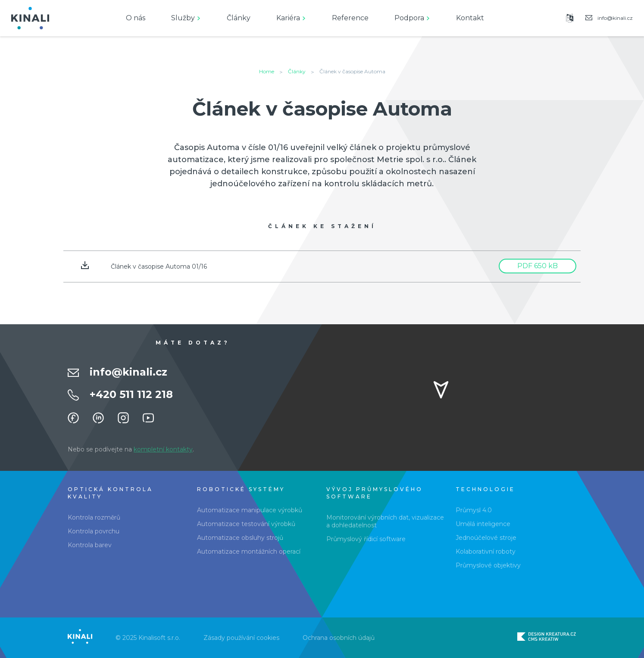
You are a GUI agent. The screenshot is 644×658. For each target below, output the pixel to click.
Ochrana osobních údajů (339, 638)
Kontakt (470, 18)
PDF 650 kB (538, 266)
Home (267, 71)
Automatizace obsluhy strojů (240, 538)
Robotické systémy (241, 489)
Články (239, 18)
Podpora (409, 18)
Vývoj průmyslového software (375, 493)
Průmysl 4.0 (474, 510)
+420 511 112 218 (131, 394)
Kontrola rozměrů (94, 517)
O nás (136, 18)
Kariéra (288, 18)
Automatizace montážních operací (249, 551)
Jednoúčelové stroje (486, 538)
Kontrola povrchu (94, 531)
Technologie (485, 489)
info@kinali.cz (128, 372)
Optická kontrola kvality (110, 493)
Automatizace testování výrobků (246, 524)
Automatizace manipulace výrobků (250, 510)
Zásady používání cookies (241, 638)
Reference (350, 18)
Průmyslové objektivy (488, 565)
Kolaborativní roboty (486, 551)
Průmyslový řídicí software (366, 539)
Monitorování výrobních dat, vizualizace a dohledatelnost (385, 521)
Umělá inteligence (483, 524)
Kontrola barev (90, 545)
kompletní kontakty (163, 449)
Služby (183, 18)
